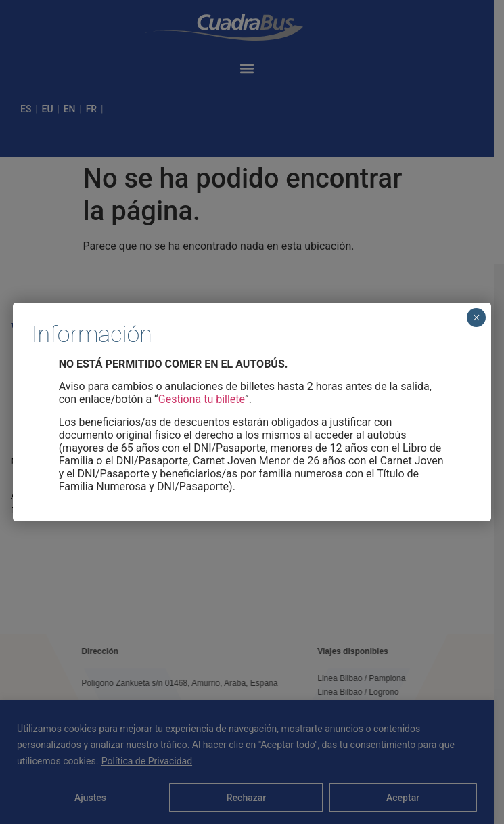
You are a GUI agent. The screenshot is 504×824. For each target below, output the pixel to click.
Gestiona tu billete (202, 399)
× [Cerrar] (477, 318)
